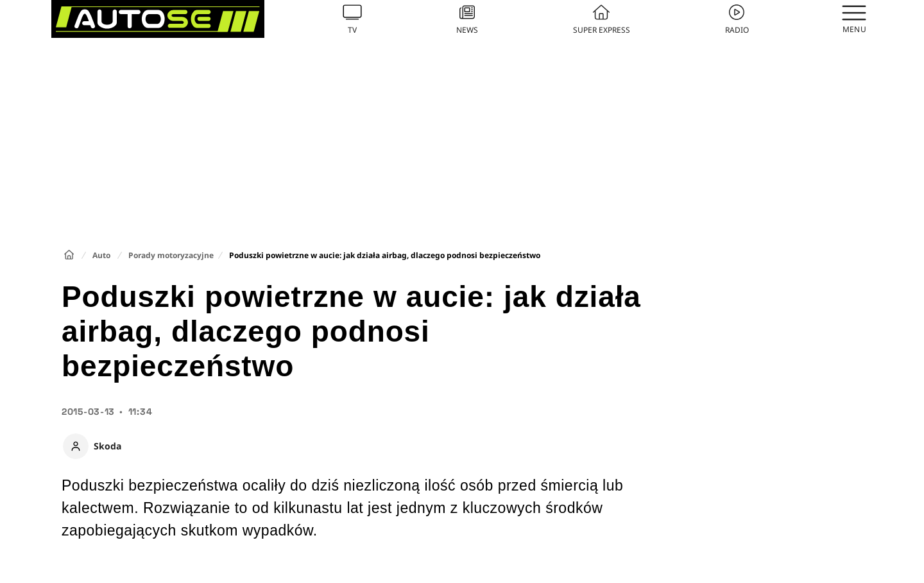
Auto (101, 255)
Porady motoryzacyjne (171, 255)
